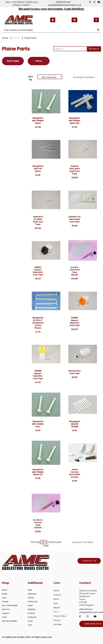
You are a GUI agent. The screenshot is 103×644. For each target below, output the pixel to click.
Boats (5, 590)
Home (5, 38)
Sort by (31, 78)
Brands (7, 77)
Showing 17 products (84, 77)
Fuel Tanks (13, 61)
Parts (39, 61)
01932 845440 (63, 2)
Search (94, 49)
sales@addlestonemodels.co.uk (65, 5)
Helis (30, 590)
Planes (16, 38)
